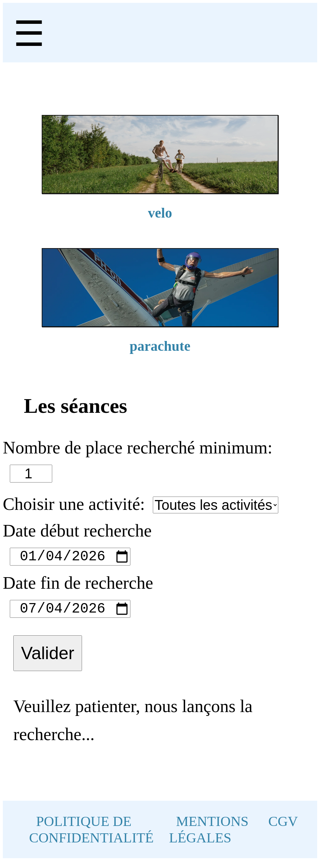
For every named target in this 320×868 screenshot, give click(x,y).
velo (160, 213)
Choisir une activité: (74, 504)
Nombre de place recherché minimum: (138, 447)
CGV (283, 828)
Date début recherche (77, 531)
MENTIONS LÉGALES (209, 836)
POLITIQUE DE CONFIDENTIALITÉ (91, 836)
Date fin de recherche (78, 586)
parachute (160, 346)
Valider (48, 660)
